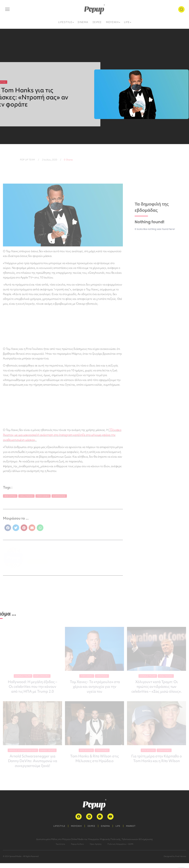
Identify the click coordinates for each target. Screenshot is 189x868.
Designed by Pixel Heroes (175, 861)
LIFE (119, 831)
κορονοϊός (59, 495)
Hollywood (26, 495)
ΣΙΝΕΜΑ (106, 831)
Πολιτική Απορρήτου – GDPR (120, 849)
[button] (8, 527)
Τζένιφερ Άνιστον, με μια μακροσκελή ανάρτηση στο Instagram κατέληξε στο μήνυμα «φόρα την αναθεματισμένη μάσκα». (62, 435)
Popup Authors (77, 849)
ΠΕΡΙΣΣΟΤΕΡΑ (38, 561)
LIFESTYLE (59, 831)
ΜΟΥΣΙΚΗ (76, 831)
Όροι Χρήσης (96, 849)
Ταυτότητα (60, 849)
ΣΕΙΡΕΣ (91, 831)
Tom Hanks (43, 495)
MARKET (132, 831)
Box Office (10, 495)
